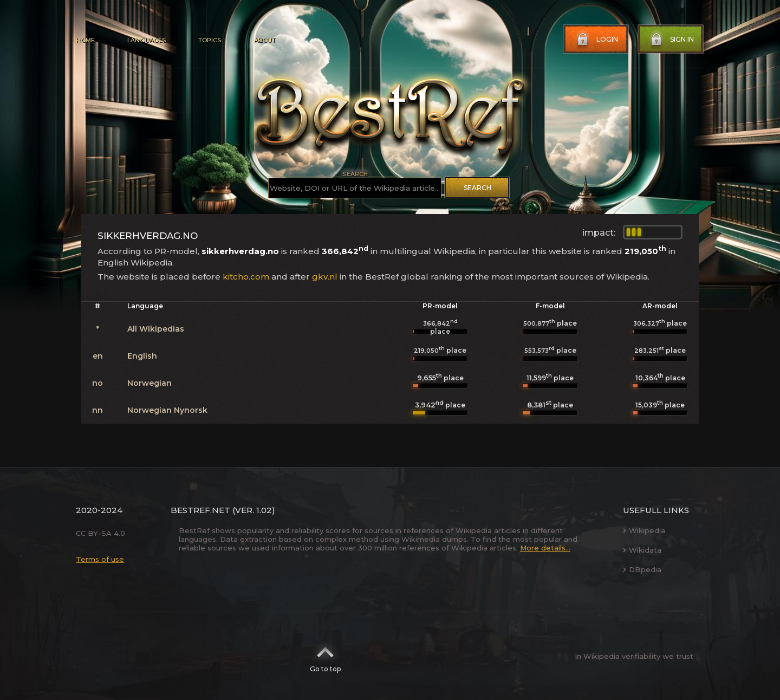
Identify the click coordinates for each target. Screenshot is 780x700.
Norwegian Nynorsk (167, 410)
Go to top (325, 656)
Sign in (671, 40)
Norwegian (149, 383)
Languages (147, 40)
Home (85, 40)
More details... (545, 548)
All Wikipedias (156, 329)
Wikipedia (644, 530)
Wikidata (642, 550)
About (264, 40)
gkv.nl (325, 277)
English (142, 356)
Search (477, 188)
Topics (210, 40)
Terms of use (100, 559)
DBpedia (642, 569)
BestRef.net (200, 510)
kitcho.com (246, 277)
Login (596, 40)
